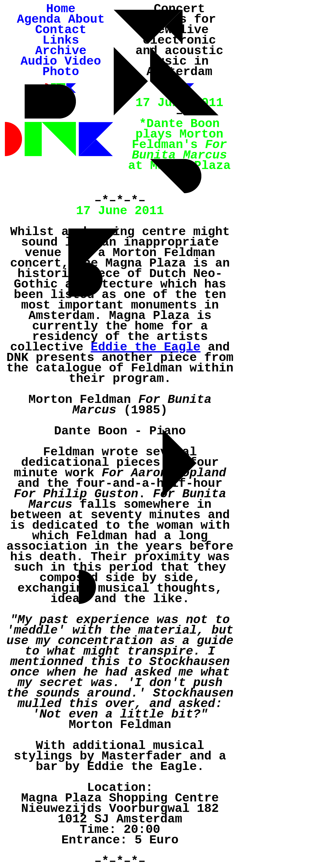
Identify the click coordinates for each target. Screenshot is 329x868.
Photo (61, 72)
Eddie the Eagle (145, 347)
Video (83, 61)
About (86, 19)
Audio (39, 61)
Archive (61, 51)
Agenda (39, 19)
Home (61, 9)
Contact (61, 30)
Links (61, 40)
